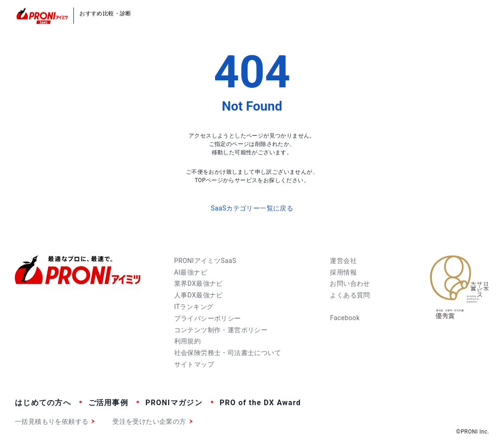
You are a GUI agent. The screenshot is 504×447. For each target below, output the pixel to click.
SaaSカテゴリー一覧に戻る (252, 208)
